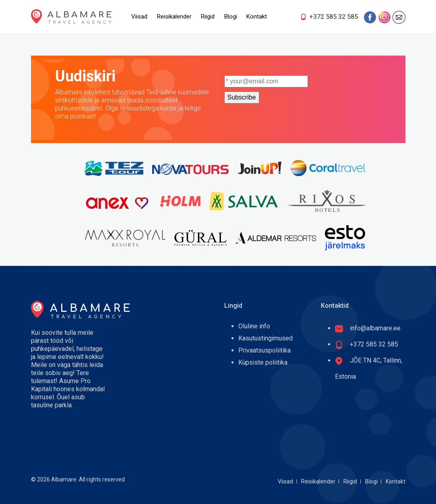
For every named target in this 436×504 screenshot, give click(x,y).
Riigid (208, 17)
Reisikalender (174, 17)
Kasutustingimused (266, 338)
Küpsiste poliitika (263, 362)
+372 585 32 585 (334, 17)
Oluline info (254, 326)
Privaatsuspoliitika (264, 350)
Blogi (231, 17)
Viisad (139, 17)
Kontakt (257, 17)
